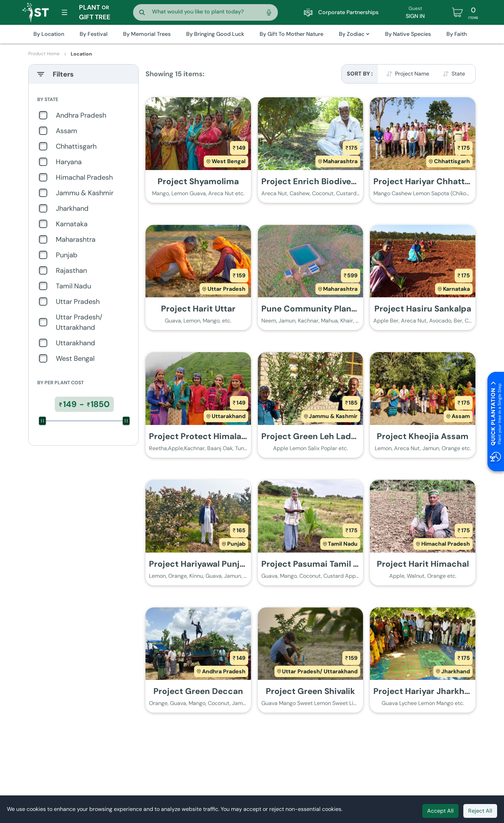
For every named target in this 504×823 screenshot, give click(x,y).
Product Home (44, 54)
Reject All (480, 811)
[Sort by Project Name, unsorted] (409, 74)
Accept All (440, 811)
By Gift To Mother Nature (291, 34)
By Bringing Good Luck (215, 34)
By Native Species (408, 34)
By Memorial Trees (147, 34)
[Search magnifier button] (142, 12)
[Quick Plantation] (494, 423)
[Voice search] (269, 12)
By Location (49, 34)
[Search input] (204, 11)
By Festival (94, 34)
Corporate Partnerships (341, 12)
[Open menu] (64, 12)
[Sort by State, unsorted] (455, 74)
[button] (354, 34)
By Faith (457, 34)
